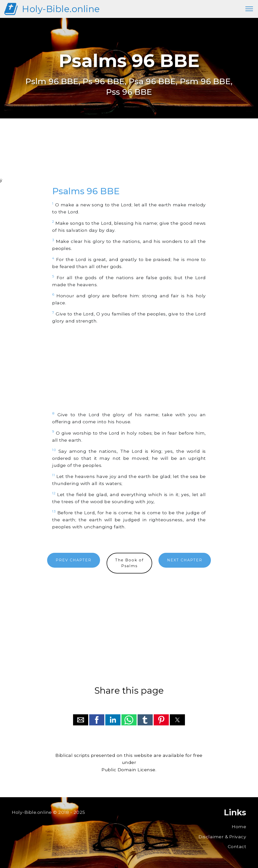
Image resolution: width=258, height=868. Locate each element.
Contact (237, 846)
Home (239, 827)
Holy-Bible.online (61, 9)
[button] (81, 720)
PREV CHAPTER (74, 560)
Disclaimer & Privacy (222, 837)
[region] (129, 155)
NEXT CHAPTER (185, 560)
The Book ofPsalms (129, 563)
